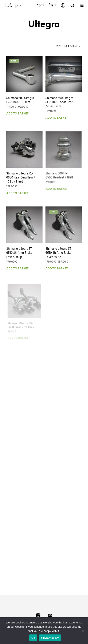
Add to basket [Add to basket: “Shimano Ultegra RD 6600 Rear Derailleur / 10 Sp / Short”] (17, 193)
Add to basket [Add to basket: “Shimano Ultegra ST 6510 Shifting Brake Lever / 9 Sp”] (17, 269)
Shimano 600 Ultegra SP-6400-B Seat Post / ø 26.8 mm (59, 102)
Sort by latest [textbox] (67, 46)
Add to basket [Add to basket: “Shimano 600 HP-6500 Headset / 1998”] (57, 187)
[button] (40, 5)
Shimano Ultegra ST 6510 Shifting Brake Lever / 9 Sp (19, 253)
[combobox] (62, 46)
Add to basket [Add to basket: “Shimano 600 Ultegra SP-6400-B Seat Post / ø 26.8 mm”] (57, 118)
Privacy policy (50, 638)
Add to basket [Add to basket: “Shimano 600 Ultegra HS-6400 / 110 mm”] (17, 114)
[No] (83, 631)
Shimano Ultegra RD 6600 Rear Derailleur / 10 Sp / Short (21, 177)
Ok (33, 638)
